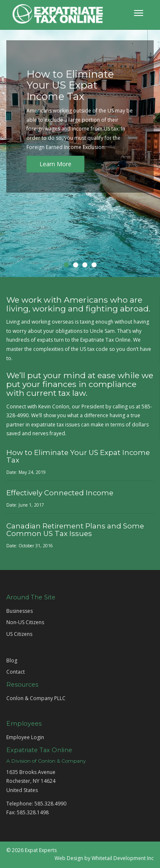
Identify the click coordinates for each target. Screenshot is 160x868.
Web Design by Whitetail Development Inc (104, 858)
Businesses (20, 611)
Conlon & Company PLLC (36, 698)
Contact (16, 672)
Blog (12, 660)
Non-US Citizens (25, 622)
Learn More (55, 164)
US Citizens (19, 634)
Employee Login (25, 737)
